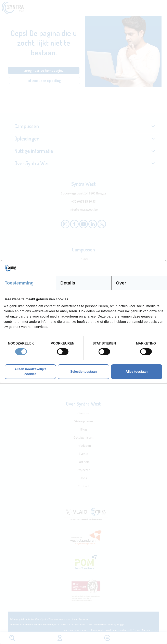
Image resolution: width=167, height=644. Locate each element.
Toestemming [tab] (19, 283)
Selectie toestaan (84, 372)
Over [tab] (121, 283)
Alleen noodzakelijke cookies (30, 372)
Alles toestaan (137, 372)
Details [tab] (68, 283)
